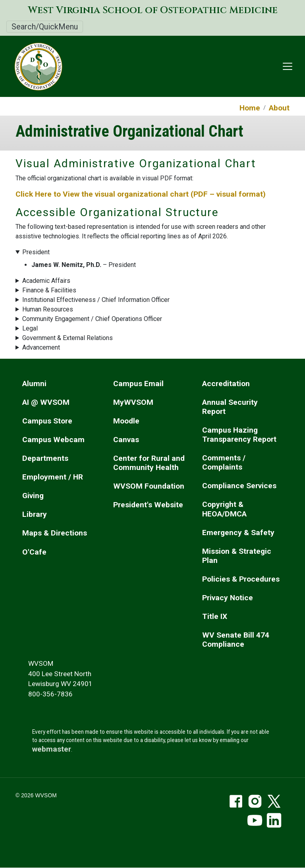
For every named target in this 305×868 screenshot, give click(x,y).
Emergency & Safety (238, 533)
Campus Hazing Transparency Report (239, 435)
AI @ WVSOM (46, 402)
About (279, 108)
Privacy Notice (228, 598)
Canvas (126, 440)
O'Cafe (34, 552)
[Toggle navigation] (288, 66)
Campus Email (138, 384)
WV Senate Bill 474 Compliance (236, 640)
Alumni (34, 384)
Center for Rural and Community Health (149, 463)
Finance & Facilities (49, 290)
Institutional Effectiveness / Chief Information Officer (96, 300)
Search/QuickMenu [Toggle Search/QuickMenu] (45, 27)
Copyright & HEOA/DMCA (224, 509)
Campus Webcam (53, 440)
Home (250, 108)
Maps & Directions (55, 533)
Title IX (215, 616)
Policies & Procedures (241, 579)
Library (35, 514)
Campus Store (47, 421)
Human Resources (48, 309)
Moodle (126, 421)
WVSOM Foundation (149, 486)
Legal (30, 328)
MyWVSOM (133, 402)
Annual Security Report (230, 407)
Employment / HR (53, 477)
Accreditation (226, 384)
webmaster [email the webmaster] (52, 749)
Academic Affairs (46, 281)
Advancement (41, 347)
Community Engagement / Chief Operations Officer (92, 319)
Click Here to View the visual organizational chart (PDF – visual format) (142, 194)
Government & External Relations (68, 338)
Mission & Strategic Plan (237, 556)
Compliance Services (239, 486)
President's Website (148, 505)
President (36, 252)
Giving (33, 496)
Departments (45, 458)
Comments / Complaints (224, 462)
